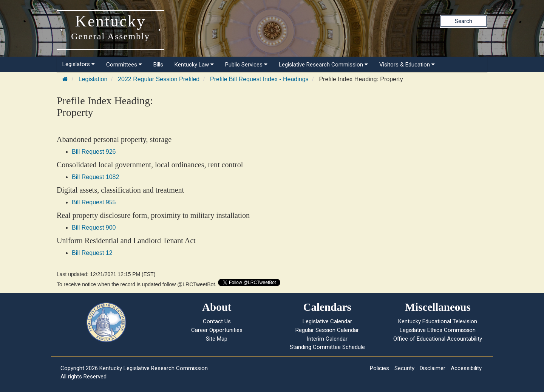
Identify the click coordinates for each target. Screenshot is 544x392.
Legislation (93, 79)
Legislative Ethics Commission (438, 330)
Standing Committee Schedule (327, 347)
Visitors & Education (407, 65)
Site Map (217, 339)
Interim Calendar (327, 339)
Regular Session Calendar (327, 330)
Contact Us (217, 321)
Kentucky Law (194, 65)
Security (404, 368)
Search (464, 21)
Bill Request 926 (94, 152)
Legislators (79, 64)
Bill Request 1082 (95, 177)
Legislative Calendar (327, 321)
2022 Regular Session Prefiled (159, 79)
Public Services (246, 65)
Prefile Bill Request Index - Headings (259, 79)
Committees (124, 65)
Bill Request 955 (94, 202)
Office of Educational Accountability (438, 339)
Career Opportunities (217, 330)
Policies (379, 368)
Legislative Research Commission (323, 65)
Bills (158, 65)
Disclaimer (433, 368)
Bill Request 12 (92, 253)
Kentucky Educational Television (438, 321)
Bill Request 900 (94, 228)
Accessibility (466, 368)
